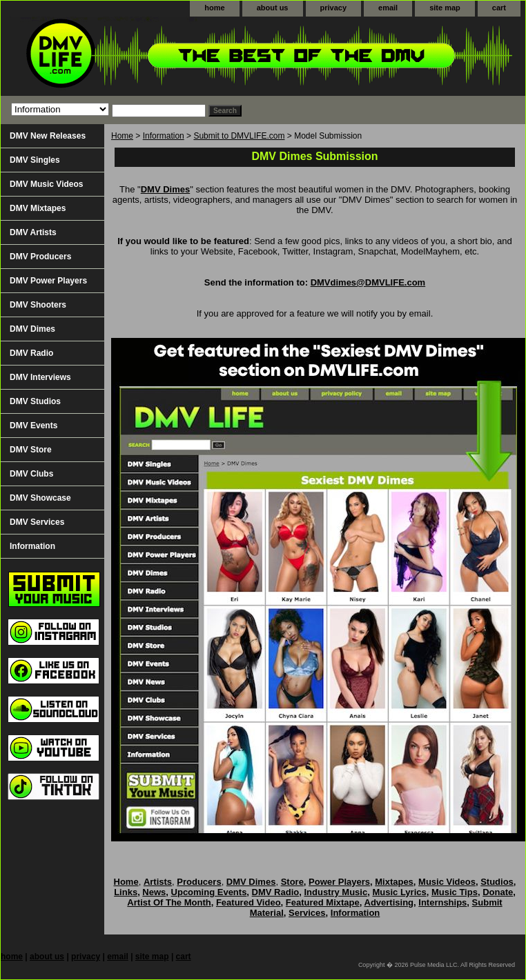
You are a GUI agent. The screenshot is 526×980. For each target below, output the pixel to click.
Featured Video (249, 902)
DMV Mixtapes (38, 208)
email (388, 8)
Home (122, 136)
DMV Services (37, 522)
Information (164, 136)
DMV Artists (33, 232)
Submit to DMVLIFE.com (239, 136)
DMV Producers (40, 257)
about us (273, 8)
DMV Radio (31, 353)
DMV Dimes (166, 189)
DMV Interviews (40, 377)
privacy (334, 8)
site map (445, 8)
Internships (442, 902)
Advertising (389, 902)
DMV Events (33, 426)
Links (126, 892)
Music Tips (455, 892)
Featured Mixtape (323, 902)
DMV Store (31, 450)
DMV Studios (35, 401)
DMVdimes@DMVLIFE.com (368, 282)
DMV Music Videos (46, 184)
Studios (497, 882)
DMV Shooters (38, 305)
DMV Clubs (31, 474)
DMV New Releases (48, 136)
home (214, 8)
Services (307, 913)
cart (499, 8)
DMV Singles (35, 160)
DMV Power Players (48, 281)
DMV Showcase (40, 498)
